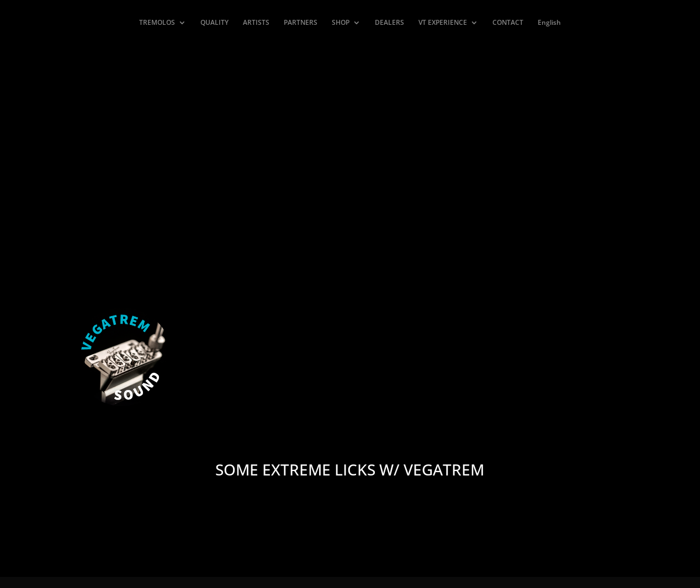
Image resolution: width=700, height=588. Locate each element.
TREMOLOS (157, 23)
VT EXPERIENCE (443, 23)
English (549, 23)
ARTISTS (256, 23)
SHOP (341, 23)
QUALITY (214, 23)
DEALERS (389, 23)
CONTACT (508, 23)
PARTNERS (301, 23)
